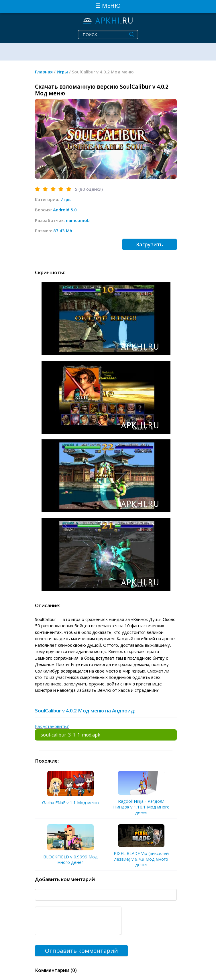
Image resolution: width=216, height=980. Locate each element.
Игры (66, 199)
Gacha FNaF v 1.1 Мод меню (70, 802)
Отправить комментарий (81, 951)
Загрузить (150, 244)
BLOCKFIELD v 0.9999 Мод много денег (70, 860)
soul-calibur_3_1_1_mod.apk (70, 735)
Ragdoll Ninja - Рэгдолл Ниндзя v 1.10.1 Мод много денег (141, 807)
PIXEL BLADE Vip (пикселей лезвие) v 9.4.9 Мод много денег (141, 859)
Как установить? (52, 726)
